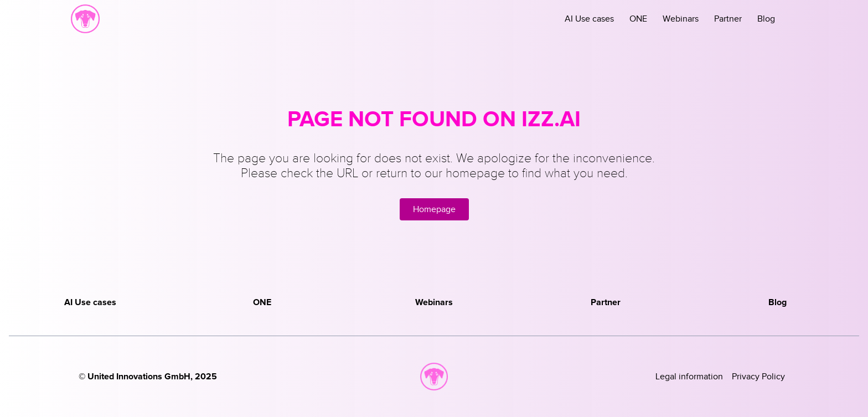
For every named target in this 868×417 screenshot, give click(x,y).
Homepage (434, 209)
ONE (638, 19)
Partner (728, 19)
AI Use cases (589, 19)
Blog (766, 19)
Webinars (681, 19)
